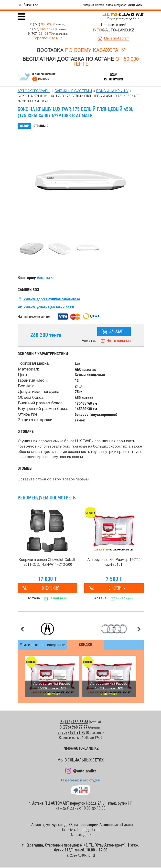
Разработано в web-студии (81, 781)
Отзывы (41, 126)
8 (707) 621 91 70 (71, 732)
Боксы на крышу (112, 91)
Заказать (117, 331)
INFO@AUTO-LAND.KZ (81, 748)
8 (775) (43, 24)
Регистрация (113, 79)
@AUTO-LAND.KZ (114, 30)
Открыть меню (21, 17)
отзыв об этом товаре (55, 480)
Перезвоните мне (48, 38)
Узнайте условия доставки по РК (49, 307)
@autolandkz (85, 771)
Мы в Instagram (117, 39)
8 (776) (42, 29)
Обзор (24, 126)
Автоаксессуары (34, 91)
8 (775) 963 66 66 (74, 722)
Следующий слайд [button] (139, 629)
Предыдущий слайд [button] (22, 629)
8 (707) (40, 34)
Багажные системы (73, 91)
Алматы (29, 5)
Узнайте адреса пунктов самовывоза (52, 299)
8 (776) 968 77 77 (74, 727)
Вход (114, 74)
